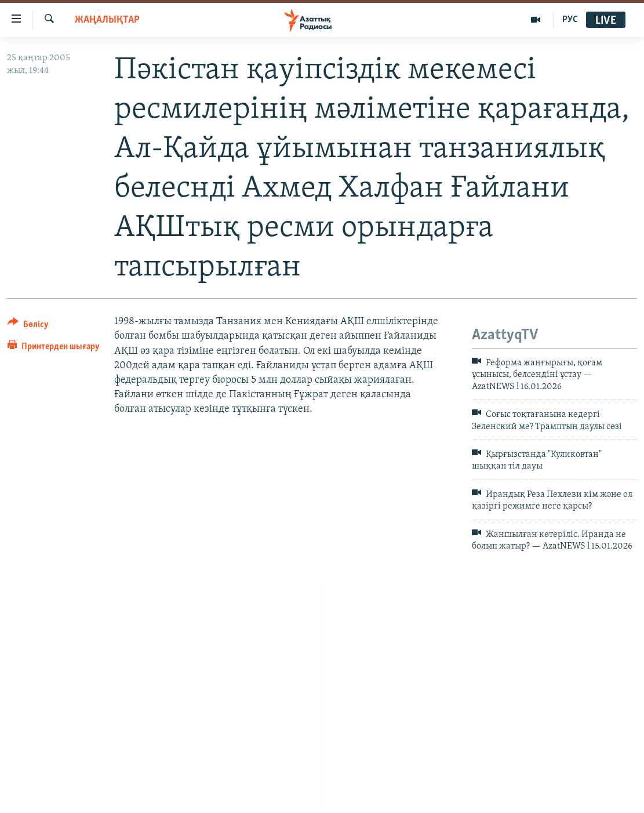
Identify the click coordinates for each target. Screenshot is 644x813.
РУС (570, 20)
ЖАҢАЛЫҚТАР (107, 20)
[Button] (28, 326)
